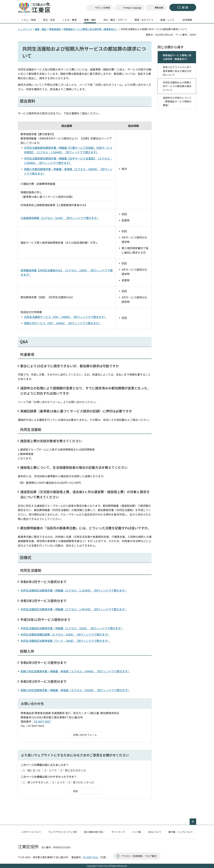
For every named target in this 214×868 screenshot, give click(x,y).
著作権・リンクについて (181, 832)
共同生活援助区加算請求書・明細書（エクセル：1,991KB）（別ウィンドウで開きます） (74, 609)
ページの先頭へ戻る (196, 820)
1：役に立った (32, 770)
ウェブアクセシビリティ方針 (63, 832)
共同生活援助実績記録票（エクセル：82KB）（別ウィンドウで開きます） (65, 634)
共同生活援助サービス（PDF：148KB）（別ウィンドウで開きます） (65, 317)
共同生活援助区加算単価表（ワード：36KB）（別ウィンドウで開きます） (65, 641)
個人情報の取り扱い (94, 832)
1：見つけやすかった (36, 782)
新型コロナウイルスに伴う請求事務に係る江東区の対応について (177, 71)
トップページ (25, 29)
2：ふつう (51, 770)
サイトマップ (118, 832)
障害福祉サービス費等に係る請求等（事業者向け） (91, 29)
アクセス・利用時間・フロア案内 (139, 856)
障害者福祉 (55, 29)
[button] (129, 8)
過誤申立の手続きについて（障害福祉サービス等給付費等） (177, 101)
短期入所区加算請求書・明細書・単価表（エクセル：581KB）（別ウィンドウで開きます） (75, 690)
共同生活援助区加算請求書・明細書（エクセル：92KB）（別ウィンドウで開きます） (72, 628)
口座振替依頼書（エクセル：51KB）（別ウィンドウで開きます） (60, 218)
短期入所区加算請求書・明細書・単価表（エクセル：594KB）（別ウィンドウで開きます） (75, 671)
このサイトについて (31, 832)
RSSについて (155, 832)
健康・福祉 (41, 29)
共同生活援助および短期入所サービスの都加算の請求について (177, 86)
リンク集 (136, 832)
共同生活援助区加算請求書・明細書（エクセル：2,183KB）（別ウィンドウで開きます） (74, 590)
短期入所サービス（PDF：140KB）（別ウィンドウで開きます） (63, 323)
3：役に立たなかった (73, 770)
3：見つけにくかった (81, 782)
